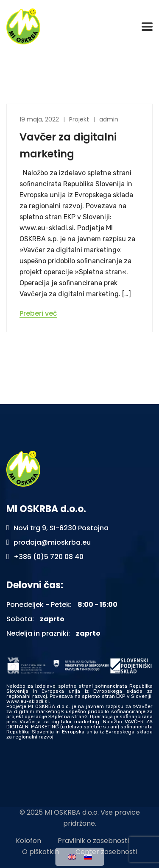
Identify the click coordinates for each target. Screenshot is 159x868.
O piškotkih (40, 852)
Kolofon (28, 841)
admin (109, 119)
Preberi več (38, 314)
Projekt (79, 119)
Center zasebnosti (106, 852)
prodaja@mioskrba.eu (52, 542)
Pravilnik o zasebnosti (93, 841)
